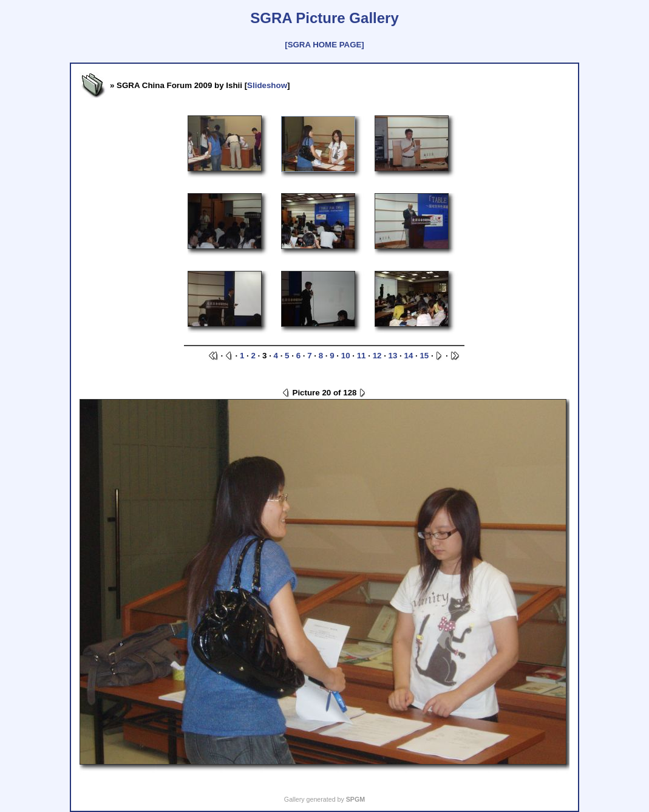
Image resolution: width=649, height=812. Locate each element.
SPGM (355, 799)
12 (377, 356)
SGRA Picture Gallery (324, 18)
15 (424, 356)
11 (362, 356)
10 (346, 356)
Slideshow (267, 85)
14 (409, 356)
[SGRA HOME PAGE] (324, 45)
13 (393, 356)
